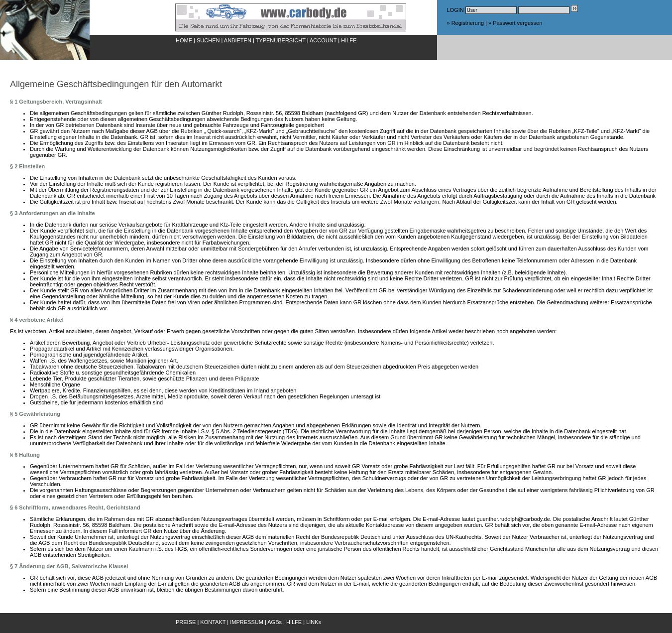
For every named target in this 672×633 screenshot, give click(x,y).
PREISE (186, 622)
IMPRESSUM (247, 622)
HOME (184, 40)
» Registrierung (466, 23)
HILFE (349, 40)
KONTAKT (213, 622)
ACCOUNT (323, 40)
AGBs (275, 622)
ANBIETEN (238, 40)
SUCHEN (208, 40)
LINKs (314, 622)
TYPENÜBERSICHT (281, 40)
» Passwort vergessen (515, 23)
